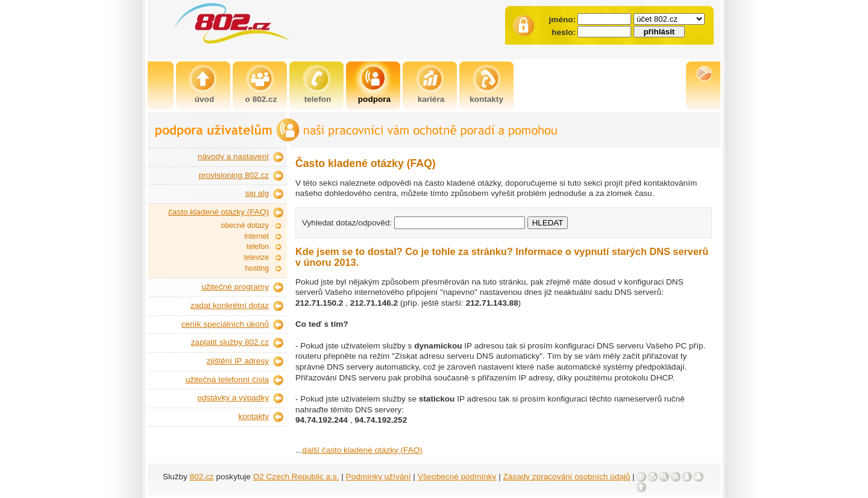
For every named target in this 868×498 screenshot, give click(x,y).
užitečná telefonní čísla (227, 380)
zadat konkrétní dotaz (230, 305)
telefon (318, 99)
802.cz (202, 477)
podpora (374, 99)
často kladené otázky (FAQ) (219, 212)
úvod (204, 99)
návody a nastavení (233, 156)
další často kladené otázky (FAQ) (362, 450)
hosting (257, 268)
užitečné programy (235, 287)
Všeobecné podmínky (457, 477)
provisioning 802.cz (234, 175)
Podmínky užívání (379, 477)
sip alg (257, 193)
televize (256, 257)
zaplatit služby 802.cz (230, 342)
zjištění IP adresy (238, 361)
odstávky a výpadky (233, 398)
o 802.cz (261, 99)
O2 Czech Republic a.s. (296, 477)
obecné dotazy (245, 225)
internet (256, 236)
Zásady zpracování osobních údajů (567, 477)
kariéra (431, 99)
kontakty (486, 99)
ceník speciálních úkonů (225, 324)
